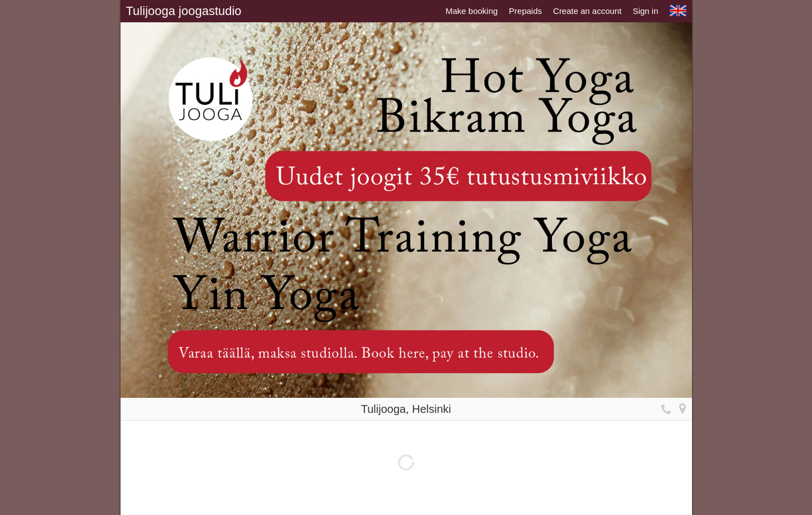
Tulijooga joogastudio (184, 11)
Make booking (471, 11)
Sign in (646, 11)
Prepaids (525, 11)
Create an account (587, 11)
